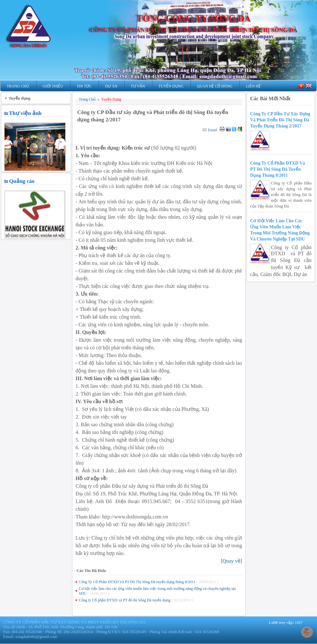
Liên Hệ (253, 86)
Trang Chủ (18, 86)
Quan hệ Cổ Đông (215, 86)
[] (232, 561)
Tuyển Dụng (171, 86)
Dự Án (111, 86)
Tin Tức (84, 86)
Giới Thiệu (53, 86)
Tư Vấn (138, 86)
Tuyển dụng (20, 98)
